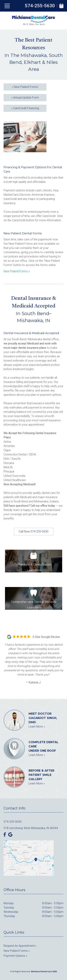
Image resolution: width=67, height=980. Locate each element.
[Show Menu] (7, 6)
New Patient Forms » (17, 271)
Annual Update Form (25, 98)
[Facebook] (5, 835)
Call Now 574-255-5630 (34, 531)
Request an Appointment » (20, 946)
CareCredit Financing (25, 108)
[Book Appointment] (61, 6)
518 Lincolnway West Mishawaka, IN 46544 (31, 828)
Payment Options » (15, 956)
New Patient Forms (25, 87)
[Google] (10, 835)
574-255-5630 (40, 6)
